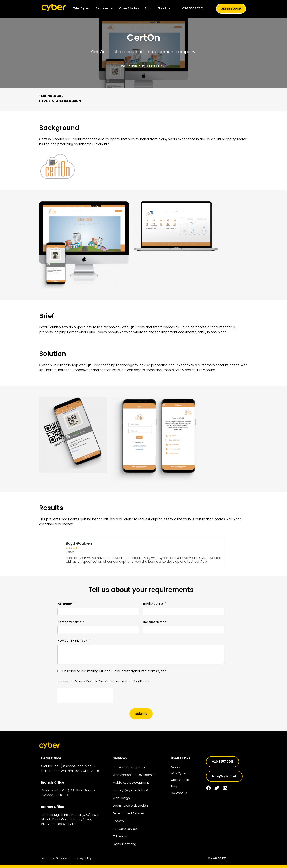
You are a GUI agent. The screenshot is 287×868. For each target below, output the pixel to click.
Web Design (121, 798)
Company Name (70, 622)
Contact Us (179, 793)
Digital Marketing (124, 844)
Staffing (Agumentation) (130, 790)
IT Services (120, 836)
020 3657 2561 (193, 8)
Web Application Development (135, 775)
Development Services (129, 813)
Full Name (65, 604)
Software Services (125, 829)
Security (118, 821)
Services (105, 8)
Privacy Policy (83, 858)
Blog (148, 8)
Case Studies (129, 8)
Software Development (129, 767)
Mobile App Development (131, 783)
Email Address (154, 604)
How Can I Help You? (73, 641)
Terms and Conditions (56, 858)
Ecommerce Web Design (130, 806)
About (164, 8)
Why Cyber (82, 8)
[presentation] (85, 696)
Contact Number (155, 622)
